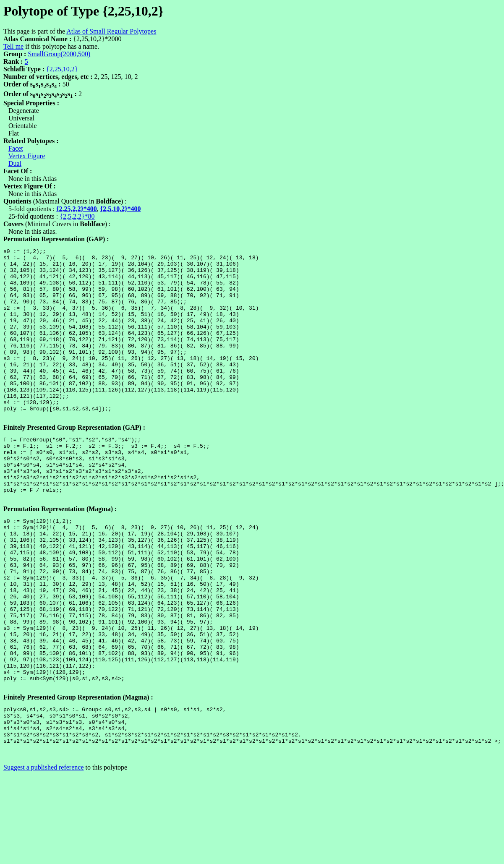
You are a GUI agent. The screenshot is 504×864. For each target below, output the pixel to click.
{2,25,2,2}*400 (77, 209)
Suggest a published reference (43, 857)
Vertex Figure (27, 156)
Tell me (13, 46)
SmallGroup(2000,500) (59, 54)
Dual (15, 163)
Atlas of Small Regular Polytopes (111, 31)
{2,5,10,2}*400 (121, 209)
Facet (16, 148)
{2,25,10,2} (62, 69)
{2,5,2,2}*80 (77, 216)
